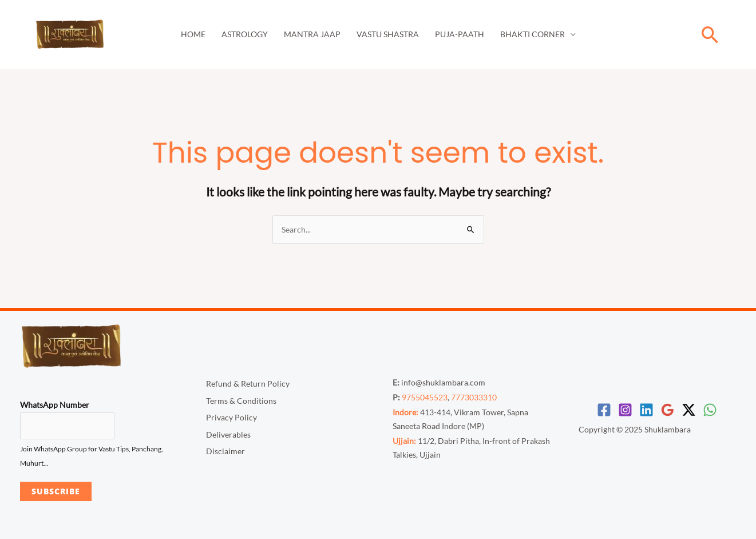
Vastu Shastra (388, 34)
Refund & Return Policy (248, 383)
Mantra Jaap (312, 34)
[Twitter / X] (689, 410)
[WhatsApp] (710, 410)
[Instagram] (625, 410)
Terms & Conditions (241, 401)
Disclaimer (225, 451)
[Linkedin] (646, 410)
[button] (710, 35)
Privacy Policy (231, 417)
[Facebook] (604, 410)
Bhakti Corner (533, 34)
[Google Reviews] (668, 410)
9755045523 (425, 397)
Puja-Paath (460, 34)
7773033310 (474, 397)
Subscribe (56, 491)
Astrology (245, 34)
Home (193, 34)
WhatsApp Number (55, 405)
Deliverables (228, 434)
